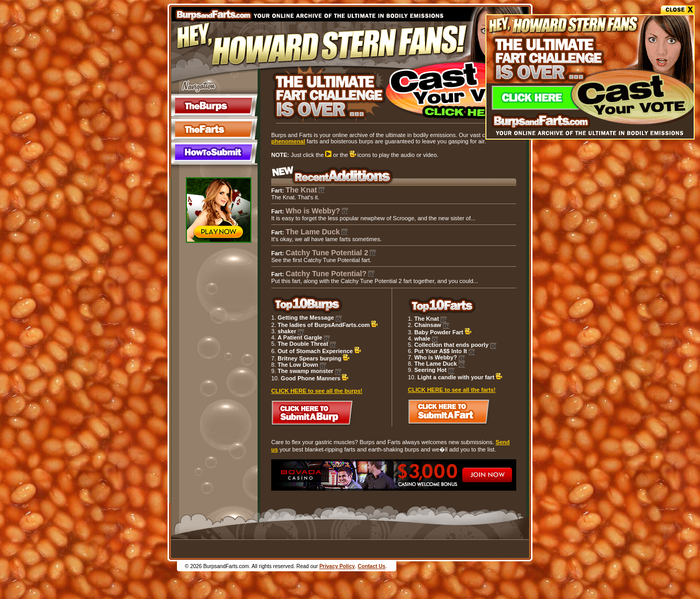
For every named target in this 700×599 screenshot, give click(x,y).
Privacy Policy (337, 566)
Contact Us (371, 566)
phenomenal (288, 141)
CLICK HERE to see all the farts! (452, 390)
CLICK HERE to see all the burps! (317, 391)
